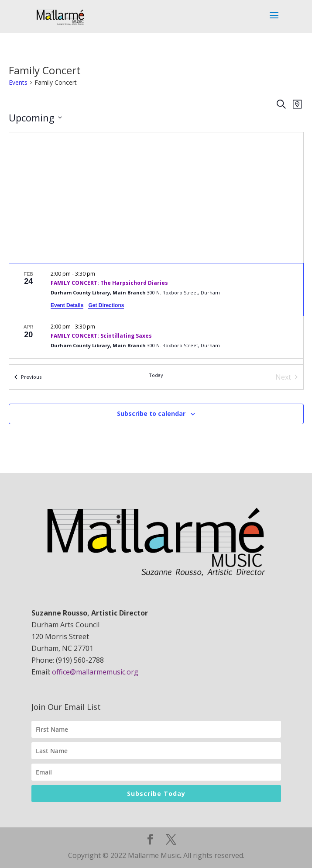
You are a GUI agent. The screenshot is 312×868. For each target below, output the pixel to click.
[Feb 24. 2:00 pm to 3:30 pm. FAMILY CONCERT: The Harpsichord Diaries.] (156, 290)
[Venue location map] (156, 198)
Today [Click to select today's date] (156, 375)
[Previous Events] (28, 377)
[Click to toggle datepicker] (35, 118)
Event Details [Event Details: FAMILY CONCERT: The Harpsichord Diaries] (67, 305)
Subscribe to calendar (151, 413)
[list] (156, 314)
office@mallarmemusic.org (95, 672)
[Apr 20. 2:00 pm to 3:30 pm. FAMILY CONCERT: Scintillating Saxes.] (156, 337)
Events (18, 82)
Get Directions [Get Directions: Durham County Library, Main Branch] (106, 305)
